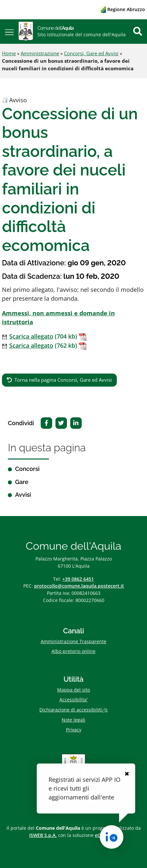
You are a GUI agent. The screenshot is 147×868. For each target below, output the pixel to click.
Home (9, 53)
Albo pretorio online (73, 651)
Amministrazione (40, 53)
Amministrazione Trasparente (73, 641)
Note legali (73, 720)
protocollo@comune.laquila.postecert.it (79, 586)
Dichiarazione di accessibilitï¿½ (73, 710)
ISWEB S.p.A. (43, 835)
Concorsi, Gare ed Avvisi (91, 53)
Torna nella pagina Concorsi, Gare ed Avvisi (63, 380)
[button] (9, 32)
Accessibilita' (73, 700)
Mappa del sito (73, 690)
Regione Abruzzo (123, 9)
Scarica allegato (31, 336)
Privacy (74, 730)
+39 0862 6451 (78, 579)
